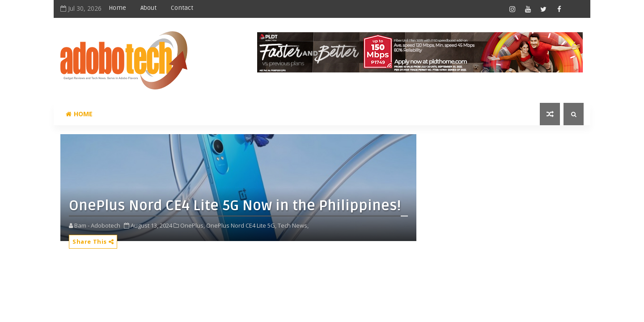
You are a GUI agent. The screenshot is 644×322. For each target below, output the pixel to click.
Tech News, (293, 225)
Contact (182, 8)
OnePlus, (193, 225)
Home (117, 8)
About (148, 8)
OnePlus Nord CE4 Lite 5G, (241, 225)
